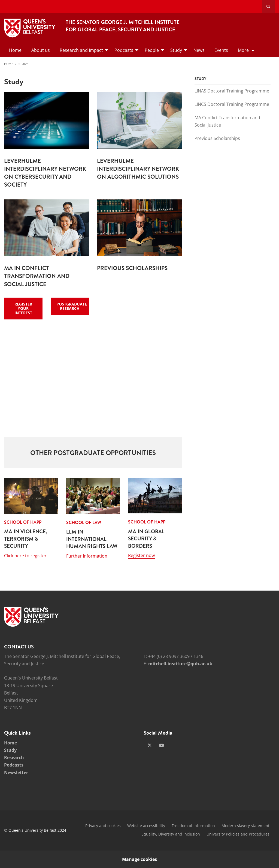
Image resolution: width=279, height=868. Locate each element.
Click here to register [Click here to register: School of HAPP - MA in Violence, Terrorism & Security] (25, 556)
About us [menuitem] (41, 50)
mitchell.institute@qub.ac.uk (180, 664)
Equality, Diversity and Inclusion (171, 834)
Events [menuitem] (221, 50)
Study (23, 64)
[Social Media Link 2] (162, 745)
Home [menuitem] (15, 50)
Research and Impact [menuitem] (81, 50)
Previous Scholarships (217, 138)
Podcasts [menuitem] (124, 50)
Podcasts (14, 765)
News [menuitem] (199, 50)
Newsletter (16, 773)
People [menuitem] (152, 50)
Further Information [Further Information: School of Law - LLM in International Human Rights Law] (87, 556)
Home (9, 64)
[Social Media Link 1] (150, 745)
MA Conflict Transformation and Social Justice (227, 121)
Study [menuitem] (176, 50)
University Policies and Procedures (238, 834)
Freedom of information (193, 826)
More (243, 50)
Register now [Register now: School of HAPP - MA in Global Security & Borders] (141, 555)
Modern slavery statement (245, 826)
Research (14, 758)
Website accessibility (146, 826)
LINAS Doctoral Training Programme (232, 91)
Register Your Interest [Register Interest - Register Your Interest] (23, 308)
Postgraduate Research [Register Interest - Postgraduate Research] (72, 306)
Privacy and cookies (103, 826)
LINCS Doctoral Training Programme (232, 104)
